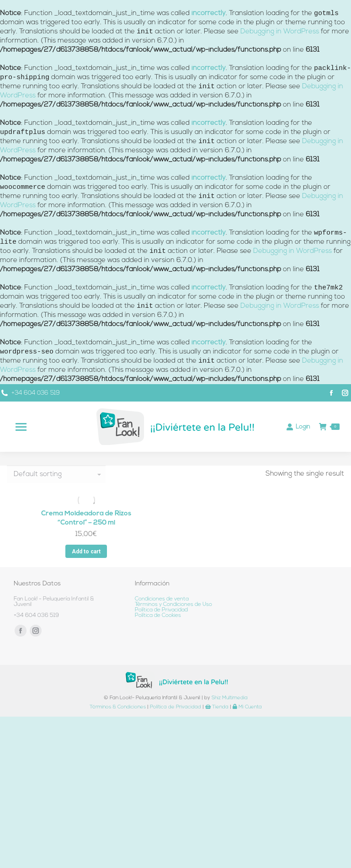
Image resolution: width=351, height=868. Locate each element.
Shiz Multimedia (230, 698)
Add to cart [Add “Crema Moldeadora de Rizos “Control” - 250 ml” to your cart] (86, 552)
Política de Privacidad (161, 610)
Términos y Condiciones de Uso (173, 605)
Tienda (217, 707)
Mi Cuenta (247, 707)
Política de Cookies (158, 616)
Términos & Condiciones (118, 707)
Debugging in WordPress (280, 32)
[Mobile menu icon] (21, 427)
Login (298, 427)
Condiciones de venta (162, 599)
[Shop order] (56, 474)
